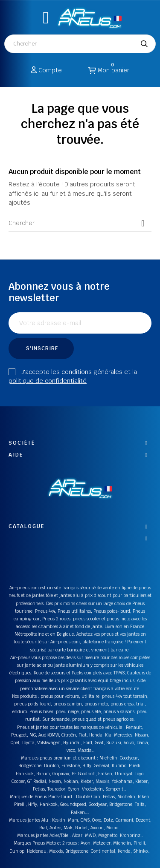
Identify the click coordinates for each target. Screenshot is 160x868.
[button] (46, 18)
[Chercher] (80, 223)
